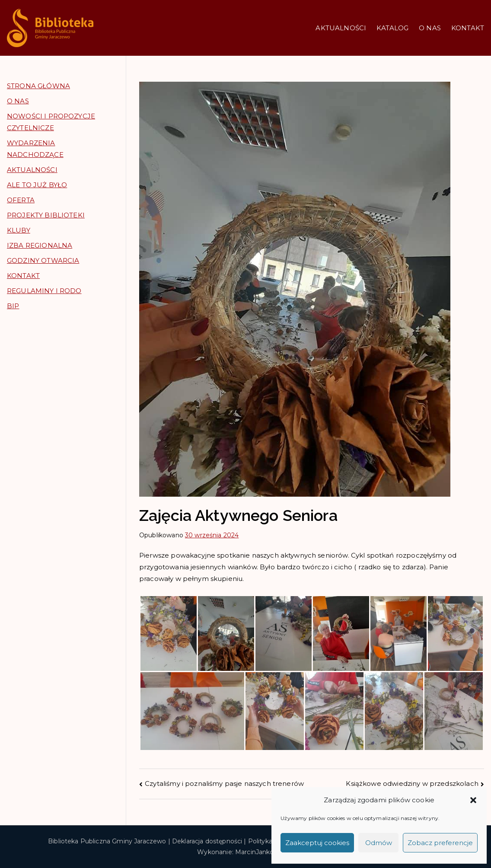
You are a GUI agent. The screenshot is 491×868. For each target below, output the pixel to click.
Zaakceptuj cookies (317, 843)
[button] (473, 800)
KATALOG (392, 28)
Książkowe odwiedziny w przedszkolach (412, 783)
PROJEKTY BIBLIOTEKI (46, 215)
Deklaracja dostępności (207, 841)
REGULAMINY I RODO (44, 291)
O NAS (430, 28)
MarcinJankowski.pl (265, 852)
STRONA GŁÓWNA (38, 86)
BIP (13, 306)
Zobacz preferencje (440, 843)
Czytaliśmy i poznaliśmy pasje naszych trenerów (224, 783)
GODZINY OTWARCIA (43, 260)
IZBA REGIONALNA (40, 245)
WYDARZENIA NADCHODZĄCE (35, 149)
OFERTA (21, 200)
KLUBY (19, 230)
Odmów (379, 843)
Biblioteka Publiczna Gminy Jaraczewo (107, 841)
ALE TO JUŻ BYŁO (37, 185)
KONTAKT (468, 28)
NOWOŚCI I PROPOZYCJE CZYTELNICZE (51, 122)
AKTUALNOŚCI (341, 28)
